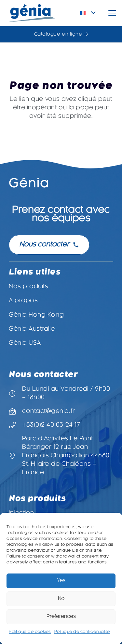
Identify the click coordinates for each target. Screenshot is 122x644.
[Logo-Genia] (30, 13)
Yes (61, 581)
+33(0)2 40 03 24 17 (51, 425)
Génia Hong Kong (36, 315)
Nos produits (28, 287)
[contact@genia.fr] (15, 412)
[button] (88, 13)
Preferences (61, 617)
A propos (23, 301)
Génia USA (25, 343)
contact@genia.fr (49, 411)
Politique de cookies (30, 632)
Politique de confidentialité (82, 632)
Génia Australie (32, 329)
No (61, 599)
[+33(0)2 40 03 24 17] (15, 425)
